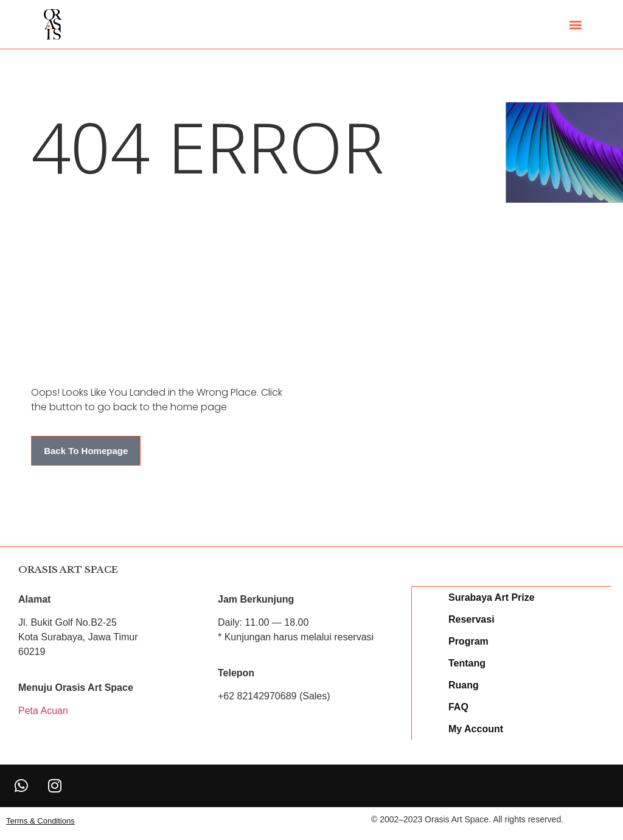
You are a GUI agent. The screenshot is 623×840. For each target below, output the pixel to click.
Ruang (464, 684)
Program (469, 641)
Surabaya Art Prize (492, 597)
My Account (476, 728)
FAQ (459, 706)
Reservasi (472, 619)
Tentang (468, 663)
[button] (575, 25)
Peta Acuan (43, 711)
